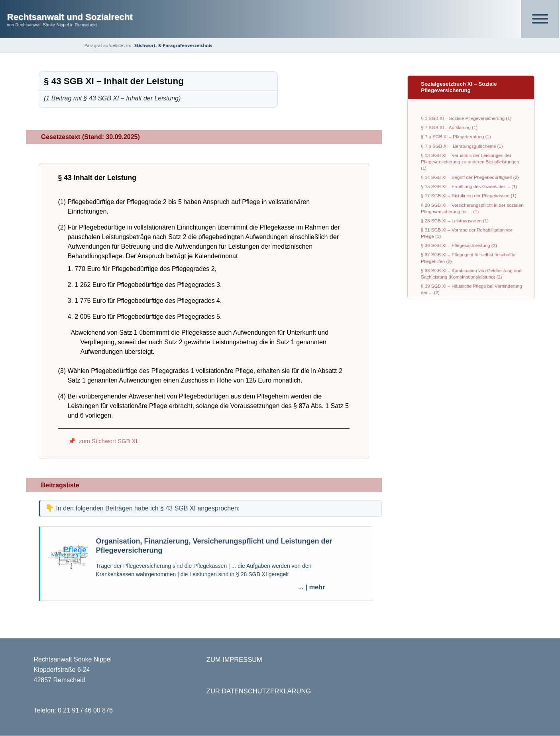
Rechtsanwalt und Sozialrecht (70, 17)
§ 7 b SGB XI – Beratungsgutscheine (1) (462, 146)
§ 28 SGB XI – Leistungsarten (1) (455, 221)
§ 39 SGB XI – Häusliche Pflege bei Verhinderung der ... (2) (472, 289)
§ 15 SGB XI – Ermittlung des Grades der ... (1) (469, 187)
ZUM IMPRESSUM (234, 660)
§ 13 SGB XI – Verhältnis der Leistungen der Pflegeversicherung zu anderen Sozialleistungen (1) (470, 162)
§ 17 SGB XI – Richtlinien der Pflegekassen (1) (469, 196)
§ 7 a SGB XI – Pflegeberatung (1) (456, 137)
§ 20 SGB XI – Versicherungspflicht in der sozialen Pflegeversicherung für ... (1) (472, 208)
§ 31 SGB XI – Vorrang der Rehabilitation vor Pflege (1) (467, 233)
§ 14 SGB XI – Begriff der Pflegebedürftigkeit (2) (470, 178)
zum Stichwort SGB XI (108, 442)
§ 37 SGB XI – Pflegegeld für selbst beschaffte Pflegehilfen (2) (468, 258)
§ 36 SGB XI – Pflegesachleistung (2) (459, 246)
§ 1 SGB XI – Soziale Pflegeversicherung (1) (466, 119)
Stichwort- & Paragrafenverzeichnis (174, 45)
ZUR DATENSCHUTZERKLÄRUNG (259, 691)
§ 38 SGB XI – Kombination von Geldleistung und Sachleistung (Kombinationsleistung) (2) (471, 274)
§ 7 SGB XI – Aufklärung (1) (449, 128)
